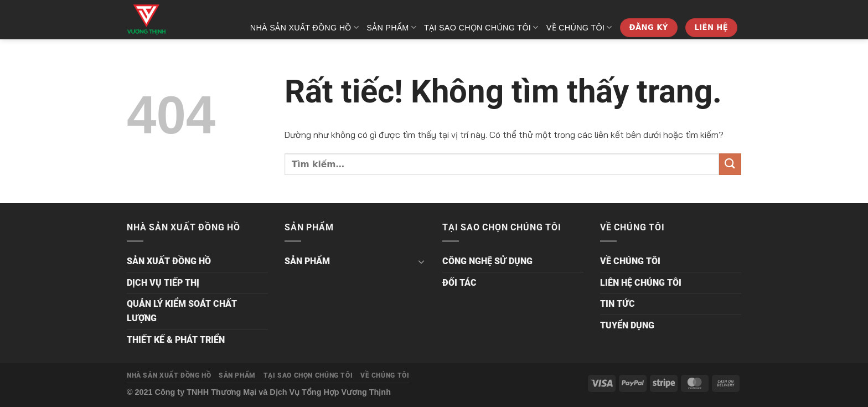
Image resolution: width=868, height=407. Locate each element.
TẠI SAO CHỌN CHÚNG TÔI (481, 27)
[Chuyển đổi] (421, 261)
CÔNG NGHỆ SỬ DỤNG (487, 261)
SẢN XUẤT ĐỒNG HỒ (169, 261)
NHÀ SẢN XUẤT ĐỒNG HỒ (305, 27)
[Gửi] (730, 164)
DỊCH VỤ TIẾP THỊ (163, 283)
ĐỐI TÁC (459, 283)
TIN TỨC (618, 304)
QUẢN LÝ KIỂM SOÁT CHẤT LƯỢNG (182, 311)
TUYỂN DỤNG (627, 325)
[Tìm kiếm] (737, 64)
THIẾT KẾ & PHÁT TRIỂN (176, 340)
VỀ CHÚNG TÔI (579, 27)
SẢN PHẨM (391, 27)
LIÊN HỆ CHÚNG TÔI (641, 283)
